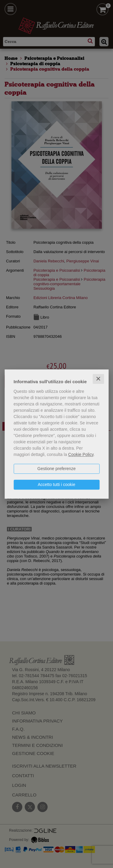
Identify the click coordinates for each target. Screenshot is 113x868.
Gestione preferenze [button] (56, 469)
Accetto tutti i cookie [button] (56, 484)
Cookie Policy (81, 454)
